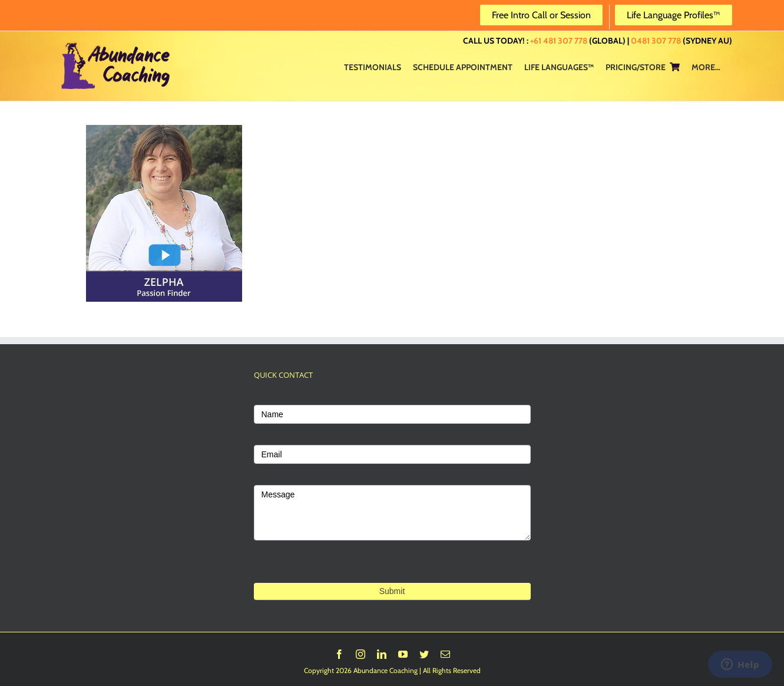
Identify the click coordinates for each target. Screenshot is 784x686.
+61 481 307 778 (559, 41)
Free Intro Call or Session (541, 15)
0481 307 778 (656, 41)
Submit (392, 591)
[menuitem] (373, 67)
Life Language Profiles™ (674, 15)
